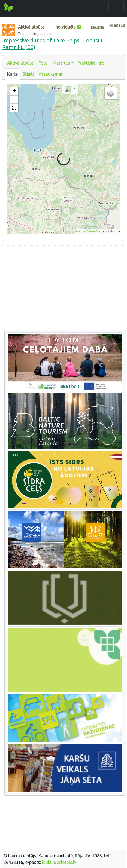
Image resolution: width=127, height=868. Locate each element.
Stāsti (28, 74)
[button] (14, 91)
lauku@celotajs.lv (59, 862)
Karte (12, 74)
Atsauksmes (51, 74)
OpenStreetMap (91, 231)
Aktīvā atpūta (20, 63)
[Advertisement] (63, 288)
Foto (43, 63)
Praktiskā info (91, 63)
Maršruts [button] (61, 63)
